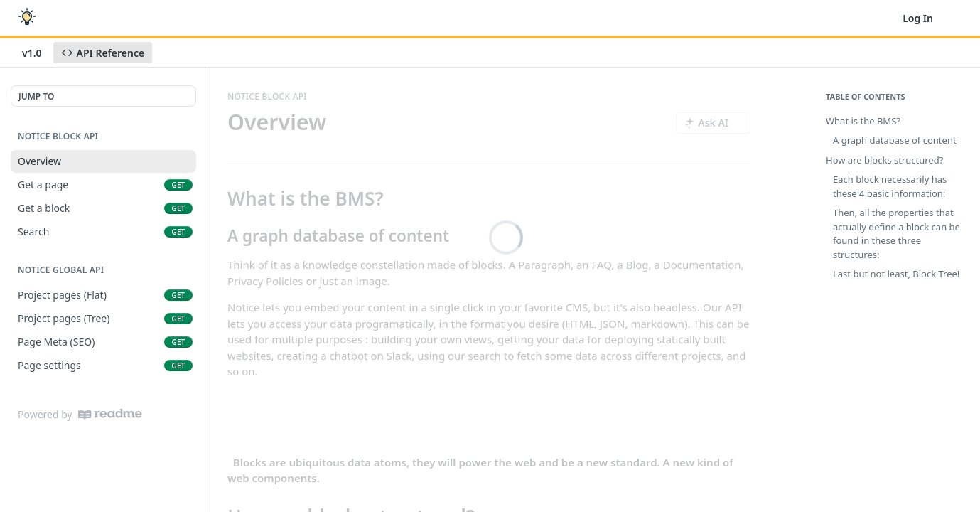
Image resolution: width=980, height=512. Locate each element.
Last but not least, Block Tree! (896, 274)
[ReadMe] (110, 414)
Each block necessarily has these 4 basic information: (890, 186)
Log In (918, 18)
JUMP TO (36, 96)
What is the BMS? (863, 121)
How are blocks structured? (884, 160)
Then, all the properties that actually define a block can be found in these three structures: (896, 234)
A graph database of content (895, 140)
